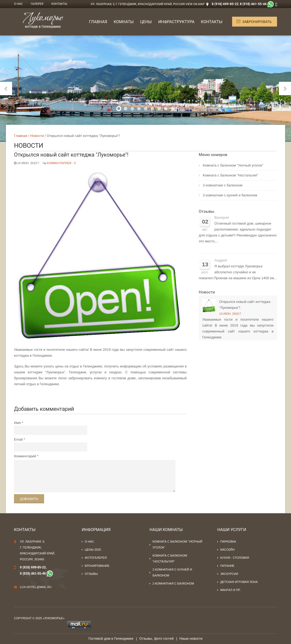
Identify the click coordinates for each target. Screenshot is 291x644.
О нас (18, 4)
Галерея (37, 4)
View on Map (195, 4)
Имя (17, 423)
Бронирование (97, 566)
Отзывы (207, 211)
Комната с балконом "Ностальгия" (230, 175)
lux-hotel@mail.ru (36, 587)
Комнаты (124, 22)
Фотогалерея (96, 558)
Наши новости (191, 638)
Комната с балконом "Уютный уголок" (233, 165)
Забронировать (257, 22)
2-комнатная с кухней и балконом (230, 195)
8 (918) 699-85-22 (225, 4)
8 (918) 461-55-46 (253, 4)
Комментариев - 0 (61, 163)
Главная (98, 22)
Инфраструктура (176, 22)
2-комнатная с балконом (223, 185)
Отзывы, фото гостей (157, 638)
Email (18, 439)
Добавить (29, 499)
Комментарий (25, 456)
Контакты (59, 4)
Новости (37, 136)
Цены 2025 (93, 550)
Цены (146, 22)
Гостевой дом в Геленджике (111, 638)
